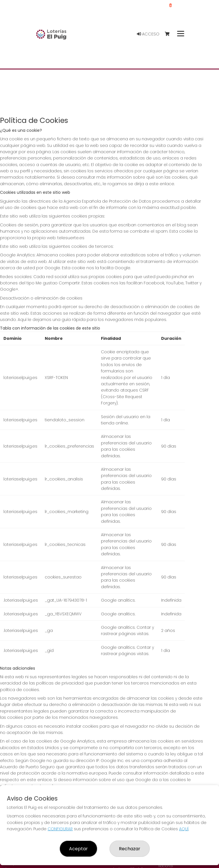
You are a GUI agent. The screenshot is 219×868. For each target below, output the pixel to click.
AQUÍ (184, 829)
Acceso (148, 34)
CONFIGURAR (60, 829)
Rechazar (130, 849)
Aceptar (78, 849)
